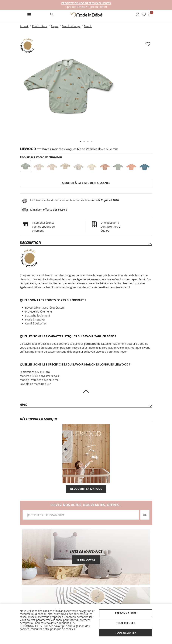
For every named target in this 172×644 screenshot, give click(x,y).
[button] (29, 15)
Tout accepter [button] (126, 633)
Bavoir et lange (71, 26)
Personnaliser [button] (126, 613)
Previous (15, 88)
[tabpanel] (86, 87)
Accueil (24, 26)
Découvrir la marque (86, 489)
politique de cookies (63, 629)
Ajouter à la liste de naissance (86, 183)
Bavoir (88, 26)
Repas (55, 26)
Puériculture (40, 26)
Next (157, 88)
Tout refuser (126, 623)
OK (145, 515)
